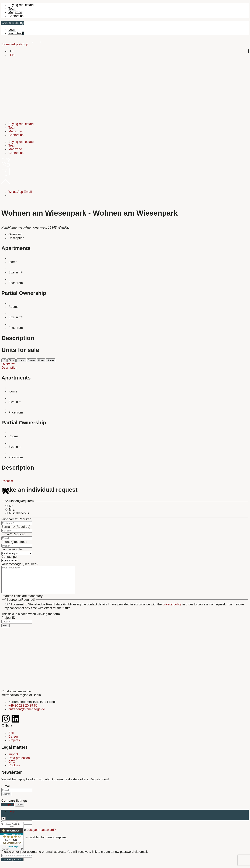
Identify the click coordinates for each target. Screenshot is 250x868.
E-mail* (14, 534)
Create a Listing (13, 23)
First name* (17, 519)
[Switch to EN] (12, 55)
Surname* (16, 527)
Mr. (11, 506)
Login (12, 30)
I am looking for (12, 549)
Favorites (16, 33)
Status (51, 360)
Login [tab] (12, 817)
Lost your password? (41, 835)
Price (41, 360)
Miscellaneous (19, 513)
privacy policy (172, 610)
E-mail (6, 791)
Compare (8, 810)
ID (4, 360)
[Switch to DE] (12, 51)
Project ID (8, 623)
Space (31, 360)
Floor (11, 360)
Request (7, 481)
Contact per (10, 557)
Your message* (19, 564)
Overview (15, 234)
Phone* (14, 542)
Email (28, 192)
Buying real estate (21, 5)
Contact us (16, 16)
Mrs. (12, 510)
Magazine (15, 12)
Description (16, 238)
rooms (21, 360)
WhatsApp (16, 192)
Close (20, 810)
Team (12, 9)
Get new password (12, 865)
